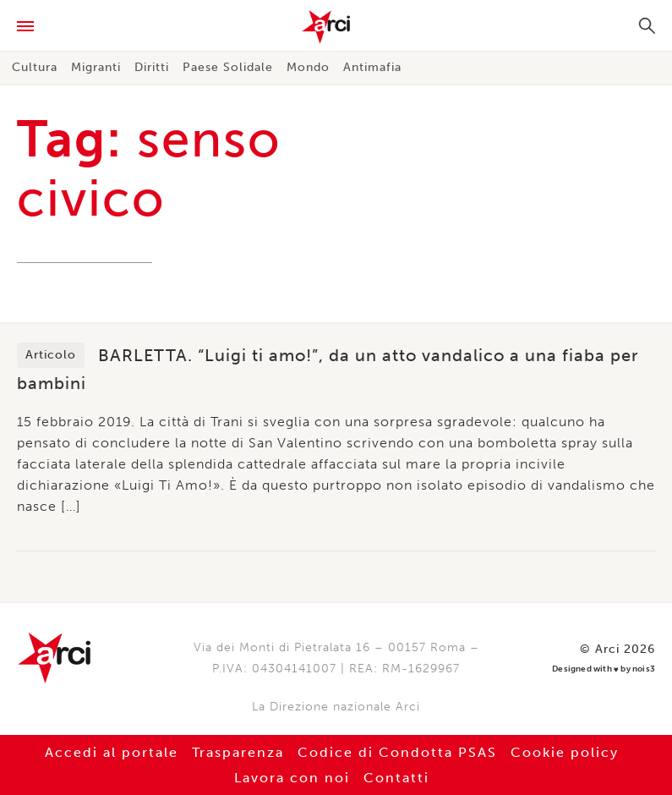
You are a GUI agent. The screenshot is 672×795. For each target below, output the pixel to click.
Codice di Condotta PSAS (397, 752)
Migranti (96, 67)
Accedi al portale (112, 752)
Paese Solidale (228, 67)
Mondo (308, 67)
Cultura (35, 67)
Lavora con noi (292, 778)
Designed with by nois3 (604, 669)
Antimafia (372, 67)
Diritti (152, 67)
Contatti (396, 778)
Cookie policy (565, 752)
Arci (336, 27)
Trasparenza (238, 752)
